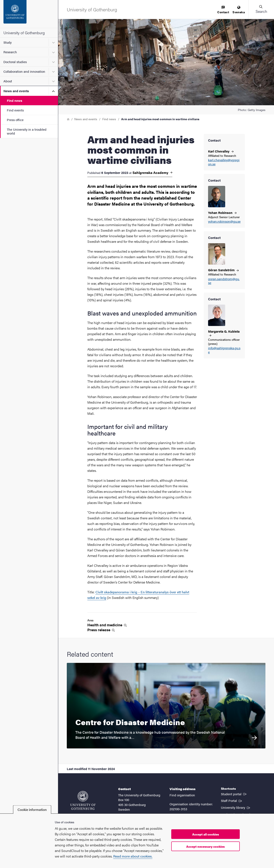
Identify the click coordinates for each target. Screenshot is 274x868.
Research (10, 52)
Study (7, 42)
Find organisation (182, 795)
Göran (223, 270)
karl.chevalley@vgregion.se (224, 162)
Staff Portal (232, 800)
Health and (107, 625)
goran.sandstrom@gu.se (224, 281)
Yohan (222, 213)
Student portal (234, 794)
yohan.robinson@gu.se (224, 221)
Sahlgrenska (152, 173)
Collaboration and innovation (24, 71)
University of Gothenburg (24, 33)
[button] (261, 9)
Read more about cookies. (133, 856)
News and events (16, 91)
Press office (15, 120)
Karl (221, 151)
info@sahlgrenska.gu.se (224, 350)
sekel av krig (97, 598)
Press (101, 630)
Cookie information (32, 809)
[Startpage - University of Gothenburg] (29, 14)
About (8, 81)
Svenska (239, 10)
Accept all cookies (206, 834)
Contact (223, 10)
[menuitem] (223, 10)
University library (236, 807)
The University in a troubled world (27, 131)
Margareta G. (224, 333)
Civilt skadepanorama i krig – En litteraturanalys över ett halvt (142, 592)
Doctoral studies (15, 62)
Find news (15, 100)
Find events (15, 110)
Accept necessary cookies (205, 846)
